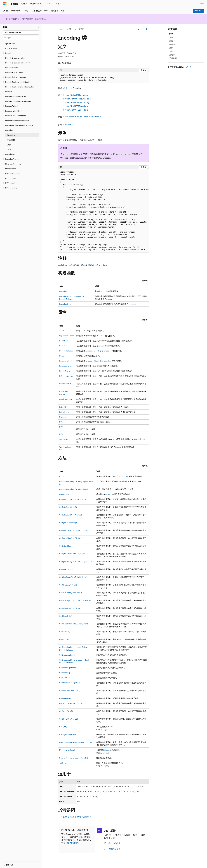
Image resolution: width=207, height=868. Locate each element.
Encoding (105, 291)
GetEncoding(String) (67, 668)
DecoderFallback (66, 351)
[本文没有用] (190, 67)
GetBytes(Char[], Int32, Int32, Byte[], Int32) (77, 530)
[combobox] (21, 33)
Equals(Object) (65, 494)
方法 (171, 51)
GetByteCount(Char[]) (68, 507)
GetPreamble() (65, 698)
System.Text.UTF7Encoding (76, 106)
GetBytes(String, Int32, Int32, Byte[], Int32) (77, 561)
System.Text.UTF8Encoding (76, 110)
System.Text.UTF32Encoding (76, 102)
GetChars (79, 158)
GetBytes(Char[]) (66, 546)
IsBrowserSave (65, 384)
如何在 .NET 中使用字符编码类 (77, 817)
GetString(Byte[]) (66, 711)
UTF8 (61, 434)
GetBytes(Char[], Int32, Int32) (71, 538)
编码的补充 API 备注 (97, 265)
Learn (61, 29)
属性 (171, 48)
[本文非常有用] (187, 67)
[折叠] (38, 27)
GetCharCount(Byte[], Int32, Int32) (73, 577)
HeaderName (65, 371)
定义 (171, 34)
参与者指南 (73, 842)
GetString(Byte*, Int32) (69, 719)
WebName (63, 439)
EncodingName (65, 366)
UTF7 (61, 427)
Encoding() (64, 291)
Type (112, 727)
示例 (171, 37)
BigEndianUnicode (67, 336)
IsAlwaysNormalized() (68, 734)
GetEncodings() (65, 673)
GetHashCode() (65, 678)
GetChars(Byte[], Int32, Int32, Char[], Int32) (77, 600)
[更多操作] (147, 29)
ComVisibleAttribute (92, 117)
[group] (103, 211)
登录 (202, 3)
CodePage (63, 346)
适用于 (172, 55)
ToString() (63, 763)
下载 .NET (198, 11)
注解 (171, 41)
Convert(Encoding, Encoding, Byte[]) (74, 489)
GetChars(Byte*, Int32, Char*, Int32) (74, 624)
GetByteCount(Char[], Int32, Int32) (73, 499)
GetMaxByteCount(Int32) (69, 683)
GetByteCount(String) (68, 523)
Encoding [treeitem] (11, 135)
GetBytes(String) (66, 569)
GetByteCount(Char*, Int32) (70, 515)
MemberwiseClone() (67, 750)
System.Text (72, 53)
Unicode (63, 417)
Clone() (62, 476)
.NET (69, 29)
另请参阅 (173, 58)
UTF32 (62, 422)
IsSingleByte (64, 412)
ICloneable (68, 124)
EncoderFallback (66, 361)
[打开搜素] (196, 4)
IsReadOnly (64, 407)
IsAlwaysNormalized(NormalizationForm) (76, 742)
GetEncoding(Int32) (67, 655)
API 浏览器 (80, 29)
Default (62, 356)
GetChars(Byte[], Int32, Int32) (71, 608)
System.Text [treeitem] (10, 43)
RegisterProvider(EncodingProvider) (74, 758)
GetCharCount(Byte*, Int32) (70, 593)
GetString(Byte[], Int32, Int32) (71, 703)
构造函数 (173, 44)
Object (66, 88)
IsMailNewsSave (66, 399)
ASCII (62, 331)
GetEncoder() (65, 639)
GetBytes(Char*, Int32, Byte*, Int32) (74, 554)
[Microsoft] (5, 4)
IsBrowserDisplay (66, 376)
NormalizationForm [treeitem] (13, 164)
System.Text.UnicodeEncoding (77, 99)
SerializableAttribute (73, 117)
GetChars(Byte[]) (66, 616)
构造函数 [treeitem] (11, 140)
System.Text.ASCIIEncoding (76, 95)
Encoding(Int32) (66, 304)
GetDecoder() (65, 632)
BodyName (64, 341)
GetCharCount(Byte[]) (68, 585)
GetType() (63, 727)
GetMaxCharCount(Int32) (70, 690)
